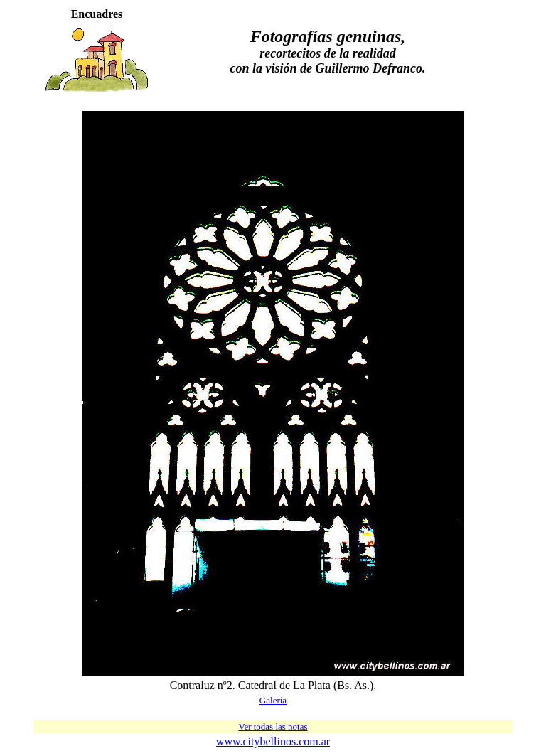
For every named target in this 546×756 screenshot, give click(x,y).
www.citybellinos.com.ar (273, 741)
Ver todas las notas (273, 726)
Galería (273, 700)
